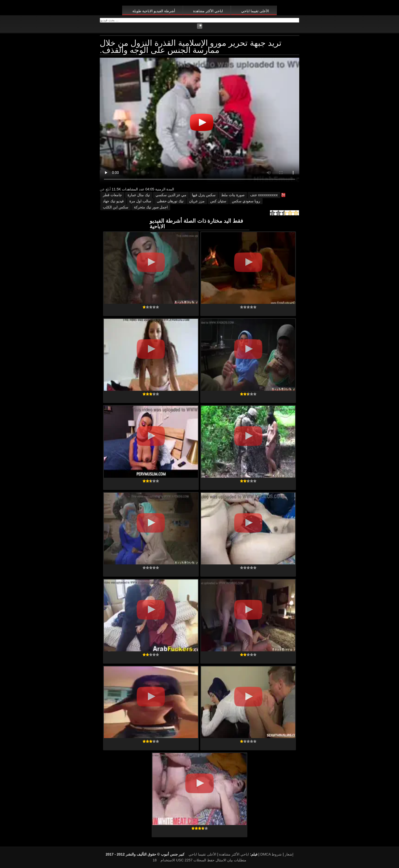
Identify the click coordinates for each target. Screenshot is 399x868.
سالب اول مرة (140, 201)
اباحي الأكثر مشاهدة (208, 11)
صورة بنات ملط (233, 195)
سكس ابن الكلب (116, 207)
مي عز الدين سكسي (171, 195)
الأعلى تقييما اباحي (255, 11)
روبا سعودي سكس (246, 201)
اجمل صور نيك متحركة (151, 207)
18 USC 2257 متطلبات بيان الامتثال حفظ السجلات (199, 860)
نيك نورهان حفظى (170, 201)
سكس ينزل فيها (204, 195)
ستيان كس (218, 201)
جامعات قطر (112, 195)
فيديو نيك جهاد (113, 201)
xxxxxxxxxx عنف (264, 195)
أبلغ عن (105, 189)
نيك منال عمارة (139, 195)
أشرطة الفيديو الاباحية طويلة (154, 11)
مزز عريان (197, 201)
